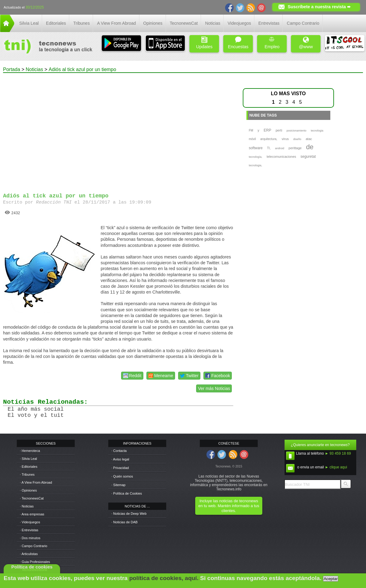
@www (306, 43)
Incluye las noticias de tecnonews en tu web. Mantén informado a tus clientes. (229, 506)
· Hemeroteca (30, 451)
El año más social (36, 409)
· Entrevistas (29, 530)
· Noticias (27, 506)
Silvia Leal (29, 23)
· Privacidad (120, 468)
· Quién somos (122, 476)
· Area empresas (32, 514)
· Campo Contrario (34, 546)
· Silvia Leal (28, 459)
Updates (204, 43)
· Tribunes (27, 474)
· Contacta (119, 451)
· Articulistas (29, 554)
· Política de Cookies (127, 493)
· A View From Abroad (36, 482)
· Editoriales (29, 467)
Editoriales (56, 23)
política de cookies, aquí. (164, 578)
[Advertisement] (57, 130)
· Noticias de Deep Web (129, 514)
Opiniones (153, 23)
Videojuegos (239, 23)
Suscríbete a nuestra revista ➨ (319, 7)
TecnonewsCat (184, 23)
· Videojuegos (30, 522)
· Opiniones (28, 490)
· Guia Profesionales (35, 562)
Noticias (213, 23)
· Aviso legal (120, 459)
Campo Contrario (303, 23)
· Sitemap (118, 485)
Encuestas (238, 43)
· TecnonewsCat (32, 498)
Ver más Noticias (214, 388)
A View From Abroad (116, 23)
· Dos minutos (30, 538)
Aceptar (331, 579)
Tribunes (81, 23)
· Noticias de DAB (124, 522)
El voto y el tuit (36, 415)
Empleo (272, 43)
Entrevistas (269, 23)
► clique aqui (336, 467)
